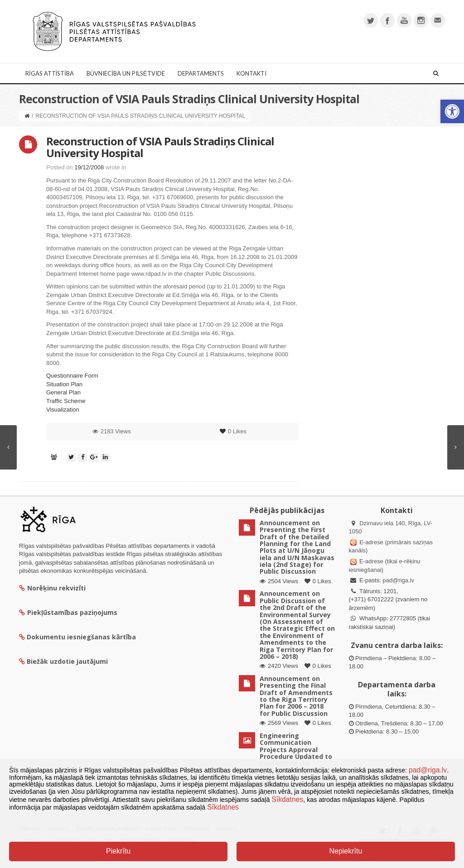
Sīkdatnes (287, 799)
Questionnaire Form (72, 376)
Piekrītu (118, 851)
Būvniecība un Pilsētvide (126, 73)
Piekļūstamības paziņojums (68, 612)
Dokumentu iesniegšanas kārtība (81, 637)
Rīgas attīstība (50, 73)
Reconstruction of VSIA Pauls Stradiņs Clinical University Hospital (160, 147)
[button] (452, 111)
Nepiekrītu (346, 851)
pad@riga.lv (398, 580)
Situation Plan (64, 384)
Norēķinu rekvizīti (52, 588)
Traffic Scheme (66, 401)
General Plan (63, 392)
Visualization (63, 410)
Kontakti (251, 73)
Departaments (201, 73)
